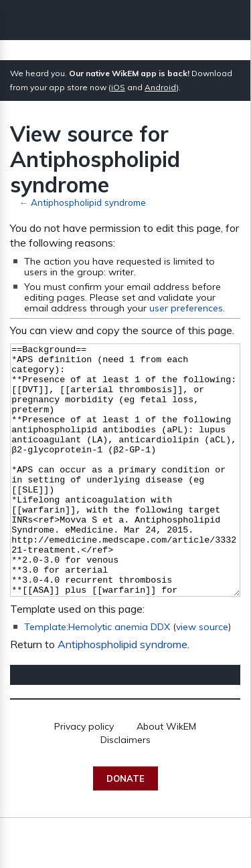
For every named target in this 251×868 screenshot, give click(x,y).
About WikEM (166, 776)
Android (160, 87)
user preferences (186, 308)
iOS (118, 87)
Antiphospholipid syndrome (88, 202)
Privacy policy (84, 776)
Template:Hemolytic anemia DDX (97, 677)
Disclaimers (125, 790)
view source (202, 677)
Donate (125, 829)
